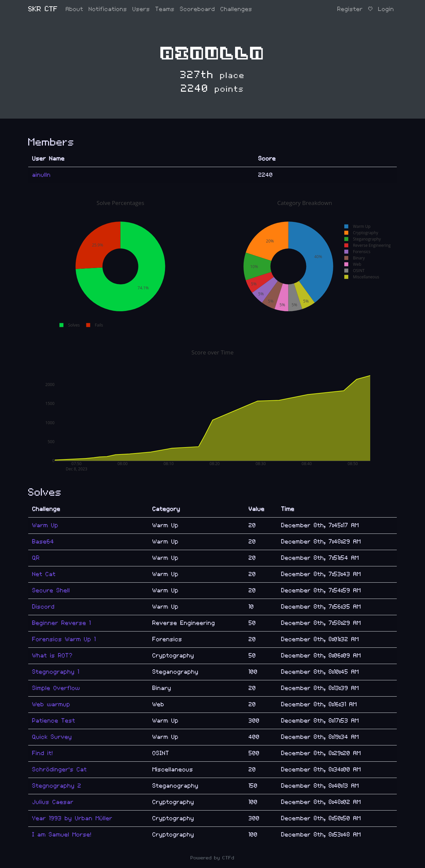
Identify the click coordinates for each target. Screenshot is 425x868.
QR (36, 558)
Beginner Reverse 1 (62, 623)
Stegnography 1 (56, 672)
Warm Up (45, 525)
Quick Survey (52, 737)
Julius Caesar (53, 802)
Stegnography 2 (57, 786)
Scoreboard (198, 9)
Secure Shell (51, 590)
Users (141, 9)
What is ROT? (52, 656)
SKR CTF (43, 9)
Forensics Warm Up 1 (64, 639)
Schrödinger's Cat (60, 770)
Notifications (108, 9)
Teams (165, 9)
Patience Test (54, 721)
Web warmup (51, 704)
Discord (43, 607)
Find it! (43, 753)
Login (386, 9)
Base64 (43, 542)
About (75, 9)
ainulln (42, 175)
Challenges (236, 9)
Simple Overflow (56, 688)
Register (350, 9)
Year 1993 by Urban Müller (72, 818)
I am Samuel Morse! (62, 835)
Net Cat (44, 574)
